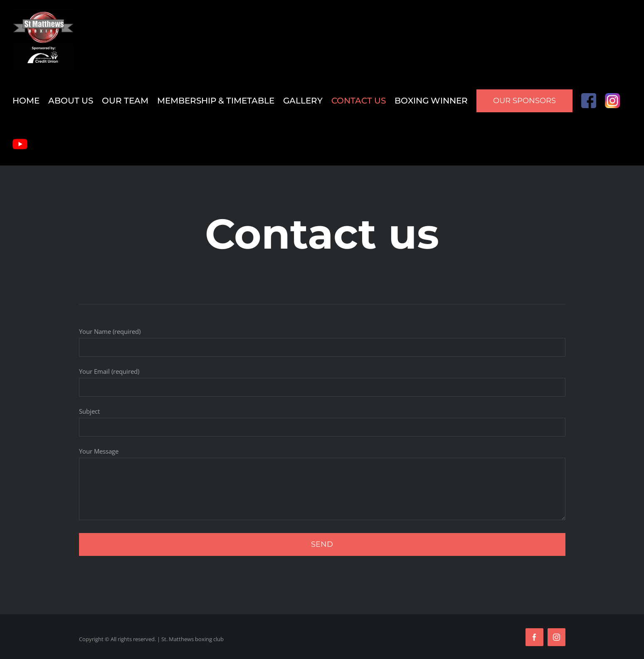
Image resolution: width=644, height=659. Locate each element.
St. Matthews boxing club (192, 639)
